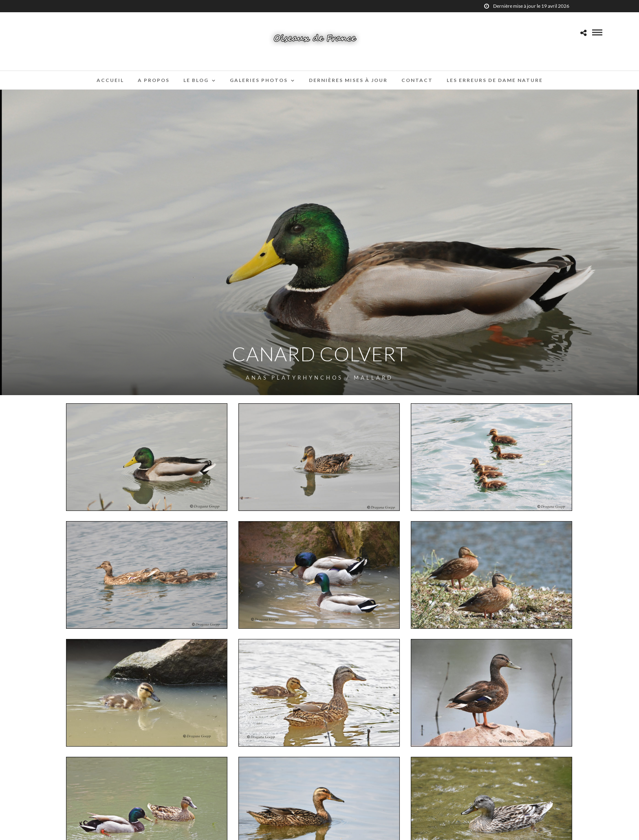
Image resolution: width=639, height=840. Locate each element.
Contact (417, 80)
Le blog (196, 80)
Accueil (110, 80)
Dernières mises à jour (348, 80)
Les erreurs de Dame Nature (495, 80)
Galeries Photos (259, 80)
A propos (154, 80)
